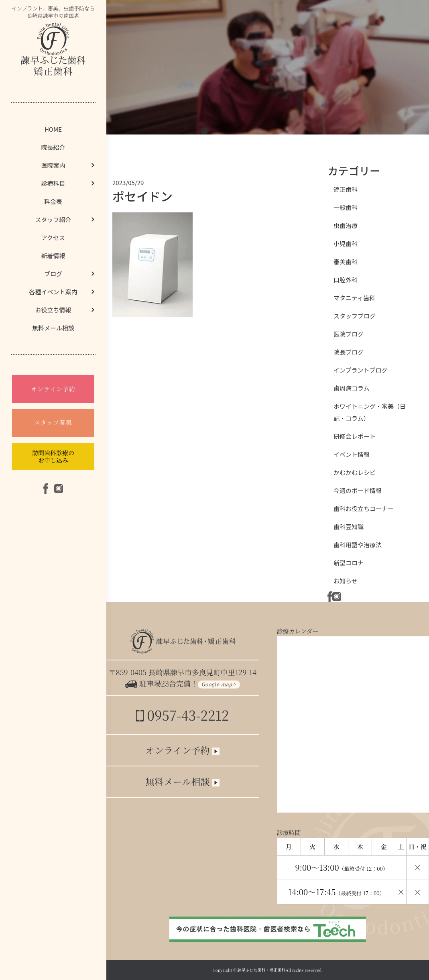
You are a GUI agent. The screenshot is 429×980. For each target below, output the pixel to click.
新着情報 (53, 256)
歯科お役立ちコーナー (364, 508)
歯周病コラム (352, 388)
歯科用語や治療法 (358, 545)
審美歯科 (346, 262)
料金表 (53, 201)
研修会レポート (355, 436)
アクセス (53, 237)
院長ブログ (349, 352)
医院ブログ (349, 334)
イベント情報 (352, 454)
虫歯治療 (346, 225)
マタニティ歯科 (354, 298)
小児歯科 (346, 243)
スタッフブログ (355, 316)
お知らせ (346, 581)
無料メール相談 (53, 328)
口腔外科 (346, 280)
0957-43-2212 (182, 715)
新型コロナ (349, 563)
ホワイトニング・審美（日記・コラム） (370, 412)
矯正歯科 (346, 189)
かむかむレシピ (355, 472)
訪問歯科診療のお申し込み (53, 456)
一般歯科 (346, 207)
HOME (53, 129)
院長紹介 (53, 147)
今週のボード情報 (358, 490)
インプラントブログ (361, 370)
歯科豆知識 (349, 527)
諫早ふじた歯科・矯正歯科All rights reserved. (280, 970)
